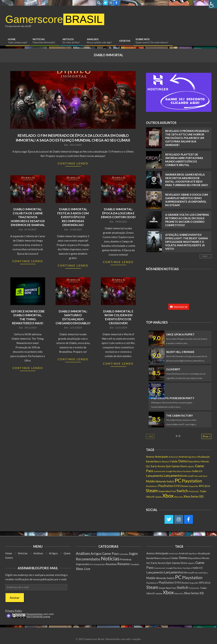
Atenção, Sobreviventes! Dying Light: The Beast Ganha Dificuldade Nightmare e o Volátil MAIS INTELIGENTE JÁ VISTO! (187, 242)
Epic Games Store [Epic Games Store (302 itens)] (176, 466)
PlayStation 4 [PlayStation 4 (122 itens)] (152, 486)
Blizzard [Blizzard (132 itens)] (166, 462)
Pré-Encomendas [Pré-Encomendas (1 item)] (98, 564)
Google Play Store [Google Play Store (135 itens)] (174, 471)
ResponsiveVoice (35, 614)
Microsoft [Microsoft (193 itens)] (189, 476)
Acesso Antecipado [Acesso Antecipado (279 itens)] (157, 457)
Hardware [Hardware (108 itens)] (187, 471)
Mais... (206, 256)
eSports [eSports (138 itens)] (191, 466)
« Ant (150, 436)
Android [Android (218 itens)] (183, 457)
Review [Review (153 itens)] (185, 486)
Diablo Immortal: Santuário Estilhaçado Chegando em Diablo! (73, 317)
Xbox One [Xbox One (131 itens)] (179, 497)
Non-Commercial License (38, 617)
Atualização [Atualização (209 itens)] (204, 457)
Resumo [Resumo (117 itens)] (124, 564)
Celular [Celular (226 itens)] (174, 461)
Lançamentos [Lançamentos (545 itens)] (173, 476)
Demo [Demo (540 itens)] (183, 461)
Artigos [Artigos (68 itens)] (96, 554)
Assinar (15, 598)
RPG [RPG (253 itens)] (201, 486)
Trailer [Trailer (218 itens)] (203, 491)
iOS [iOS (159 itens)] (200, 471)
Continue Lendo (73, 163)
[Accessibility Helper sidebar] (213, 4)
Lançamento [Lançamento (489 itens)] (155, 476)
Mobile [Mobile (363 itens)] (150, 481)
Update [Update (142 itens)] (158, 497)
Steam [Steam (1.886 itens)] (152, 491)
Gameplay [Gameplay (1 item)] (124, 554)
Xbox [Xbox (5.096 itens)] (168, 496)
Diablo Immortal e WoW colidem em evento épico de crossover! (118, 317)
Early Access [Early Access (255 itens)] (158, 466)
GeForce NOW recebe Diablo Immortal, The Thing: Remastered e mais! (28, 317)
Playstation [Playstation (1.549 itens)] (192, 481)
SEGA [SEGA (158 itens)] (207, 486)
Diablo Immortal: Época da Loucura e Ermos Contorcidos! (118, 213)
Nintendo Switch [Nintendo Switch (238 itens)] (165, 481)
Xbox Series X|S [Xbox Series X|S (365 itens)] (194, 497)
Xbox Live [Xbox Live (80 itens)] (83, 569)
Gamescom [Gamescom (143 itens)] (159, 471)
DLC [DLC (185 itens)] (148, 466)
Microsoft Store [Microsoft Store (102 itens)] (201, 476)
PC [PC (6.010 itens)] (178, 480)
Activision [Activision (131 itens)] (173, 457)
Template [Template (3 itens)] (135, 564)
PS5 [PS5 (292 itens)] (178, 486)
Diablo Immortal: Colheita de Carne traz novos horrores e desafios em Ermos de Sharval (28, 217)
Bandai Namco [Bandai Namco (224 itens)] (154, 461)
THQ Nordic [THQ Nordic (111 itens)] (194, 491)
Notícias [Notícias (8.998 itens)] (110, 558)
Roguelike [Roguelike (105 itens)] (194, 486)
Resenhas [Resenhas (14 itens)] (111, 564)
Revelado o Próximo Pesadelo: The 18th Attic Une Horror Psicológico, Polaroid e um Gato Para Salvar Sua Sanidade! (187, 138)
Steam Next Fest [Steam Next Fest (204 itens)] (167, 491)
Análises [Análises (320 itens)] (83, 553)
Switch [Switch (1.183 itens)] (182, 491)
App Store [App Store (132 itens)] (192, 457)
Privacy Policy (14, 611)
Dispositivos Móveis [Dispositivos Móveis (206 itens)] (198, 461)
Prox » (206, 436)
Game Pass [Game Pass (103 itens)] (110, 554)
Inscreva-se (179, 307)
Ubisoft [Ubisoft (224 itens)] (150, 497)
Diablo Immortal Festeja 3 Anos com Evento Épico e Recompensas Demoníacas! (73, 217)
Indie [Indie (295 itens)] (195, 471)
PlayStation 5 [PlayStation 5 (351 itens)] (167, 486)
